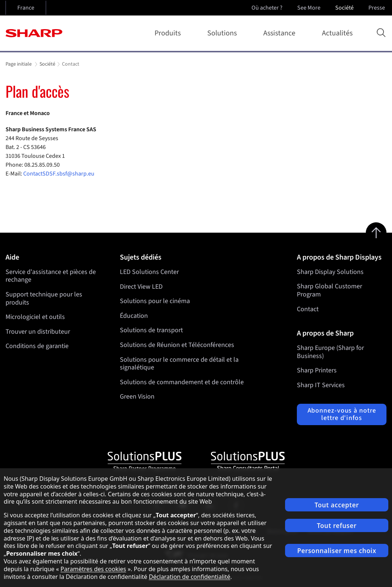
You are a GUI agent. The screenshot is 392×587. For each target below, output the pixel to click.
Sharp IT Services (321, 385)
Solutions (223, 33)
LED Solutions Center (149, 272)
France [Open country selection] (26, 8)
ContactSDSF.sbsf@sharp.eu (59, 174)
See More (310, 8)
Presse (377, 8)
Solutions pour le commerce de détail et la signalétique (179, 363)
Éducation (134, 316)
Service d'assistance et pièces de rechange (51, 276)
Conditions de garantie (37, 346)
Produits (169, 33)
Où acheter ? (267, 8)
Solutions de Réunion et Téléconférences (177, 345)
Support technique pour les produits (44, 298)
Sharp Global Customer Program (329, 290)
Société (345, 8)
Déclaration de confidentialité (189, 577)
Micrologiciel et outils (35, 317)
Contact (308, 309)
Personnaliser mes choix (337, 551)
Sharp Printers (317, 370)
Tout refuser (337, 526)
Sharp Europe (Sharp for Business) (330, 352)
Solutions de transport (151, 330)
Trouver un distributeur (38, 332)
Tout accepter (337, 505)
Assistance (281, 33)
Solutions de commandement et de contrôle (182, 382)
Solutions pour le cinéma (155, 301)
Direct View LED (141, 286)
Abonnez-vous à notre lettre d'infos (342, 414)
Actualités (337, 33)
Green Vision (137, 397)
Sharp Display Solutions (330, 272)
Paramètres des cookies (93, 569)
